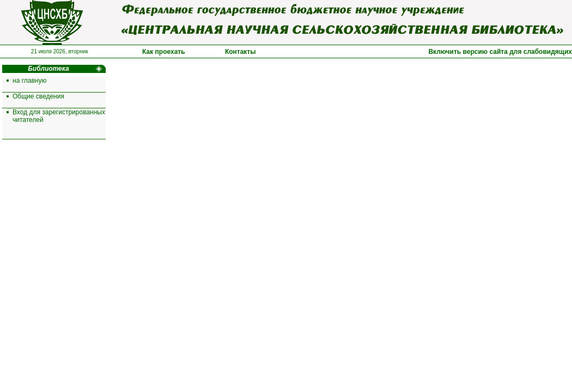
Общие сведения (38, 96)
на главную (29, 81)
